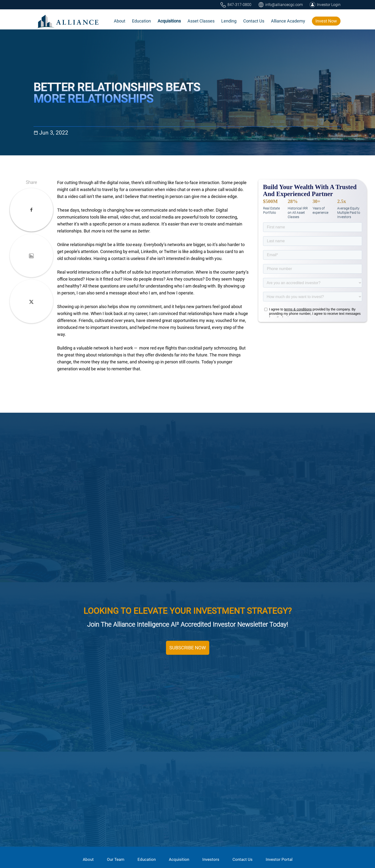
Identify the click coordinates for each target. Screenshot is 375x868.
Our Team (116, 859)
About (88, 859)
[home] (68, 21)
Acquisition (179, 859)
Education (147, 859)
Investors (211, 859)
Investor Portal (279, 859)
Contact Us (243, 859)
